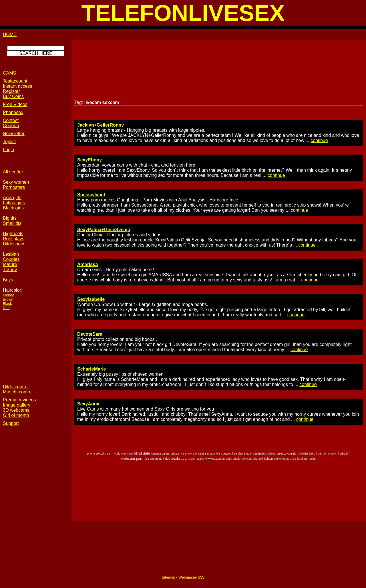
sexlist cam (180, 458)
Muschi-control (18, 392)
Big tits (10, 218)
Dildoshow (13, 244)
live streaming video (157, 459)
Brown (8, 299)
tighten (268, 459)
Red (6, 308)
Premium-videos (19, 400)
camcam (198, 454)
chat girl (258, 459)
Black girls (13, 208)
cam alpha (198, 459)
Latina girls (14, 203)
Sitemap (169, 577)
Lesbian (11, 254)
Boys (8, 280)
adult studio (233, 459)
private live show (181, 454)
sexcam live (212, 454)
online (313, 459)
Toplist (9, 142)
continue (319, 140)
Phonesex (13, 112)
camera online (160, 454)
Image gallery (17, 405)
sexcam (247, 459)
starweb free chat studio (236, 454)
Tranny (10, 270)
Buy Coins (13, 96)
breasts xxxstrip (286, 454)
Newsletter (14, 134)
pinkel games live (285, 459)
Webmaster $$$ (191, 577)
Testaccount (15, 81)
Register (11, 91)
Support (11, 423)
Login (8, 150)
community (330, 454)
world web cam (123, 454)
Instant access (17, 86)
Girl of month (16, 415)
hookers (303, 459)
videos (271, 454)
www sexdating (215, 459)
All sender (13, 172)
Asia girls (12, 198)
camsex (259, 453)
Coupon (11, 126)
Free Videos (15, 104)
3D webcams (16, 410)
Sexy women (16, 182)
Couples (11, 259)
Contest (11, 120)
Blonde (9, 295)
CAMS (9, 73)
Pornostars (14, 187)
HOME (10, 34)
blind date (142, 453)
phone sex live (310, 453)
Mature (10, 264)
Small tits (12, 223)
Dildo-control (16, 387)
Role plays (14, 239)
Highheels (13, 234)
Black (7, 304)
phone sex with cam (100, 454)
